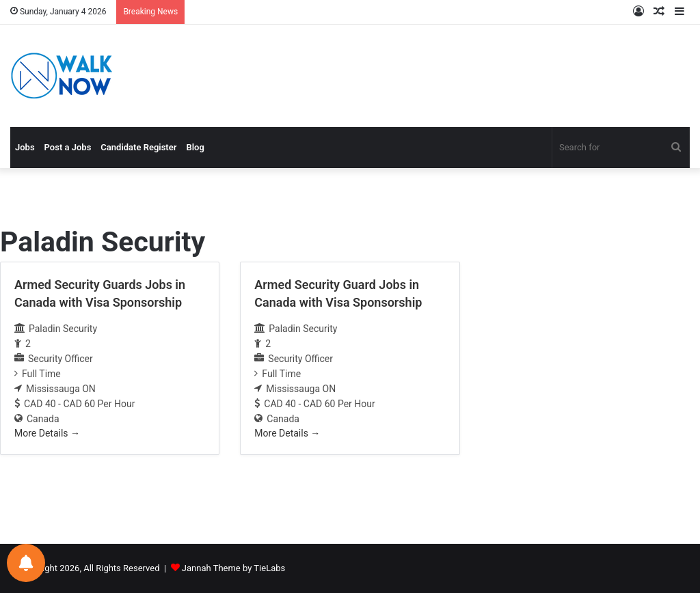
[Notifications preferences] (26, 563)
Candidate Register (138, 147)
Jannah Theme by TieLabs (233, 568)
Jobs (25, 147)
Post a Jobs (68, 147)
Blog (195, 147)
